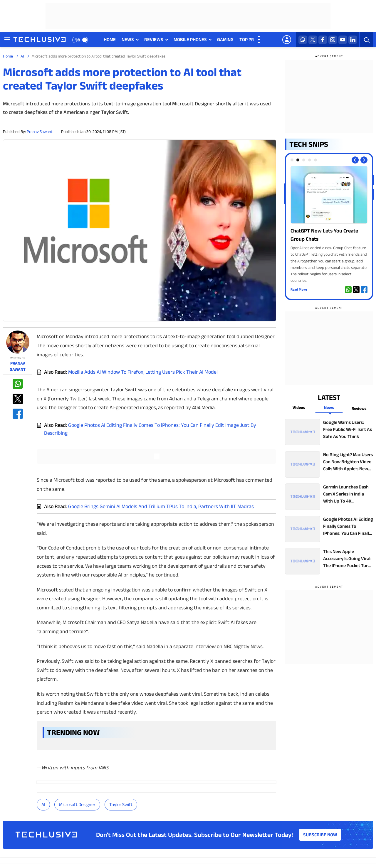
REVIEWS (154, 39)
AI (22, 56)
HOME (110, 39)
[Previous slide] (355, 160)
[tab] (292, 160)
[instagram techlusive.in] (333, 40)
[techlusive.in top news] (329, 432)
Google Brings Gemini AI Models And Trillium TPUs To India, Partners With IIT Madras (161, 506)
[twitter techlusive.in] (313, 40)
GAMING (225, 39)
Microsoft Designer (77, 804)
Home (8, 56)
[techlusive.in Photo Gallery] (329, 225)
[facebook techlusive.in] (323, 40)
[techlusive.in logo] (40, 40)
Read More (299, 289)
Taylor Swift (121, 804)
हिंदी (77, 40)
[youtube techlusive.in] (343, 40)
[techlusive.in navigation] (7, 40)
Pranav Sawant (40, 132)
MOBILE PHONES (190, 39)
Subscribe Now (320, 835)
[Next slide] (364, 160)
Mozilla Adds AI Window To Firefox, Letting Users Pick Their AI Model (143, 372)
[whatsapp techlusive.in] (303, 40)
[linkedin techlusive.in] (353, 40)
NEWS (128, 39)
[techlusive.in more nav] (259, 40)
